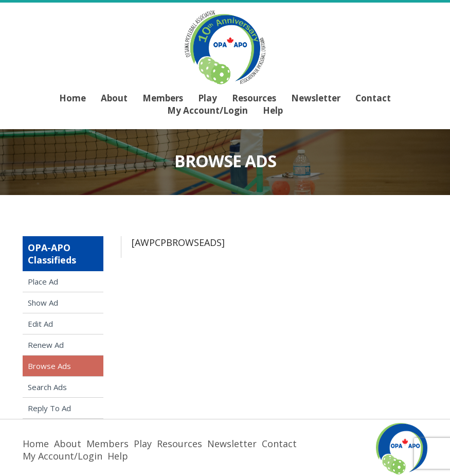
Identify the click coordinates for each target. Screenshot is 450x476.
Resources (254, 98)
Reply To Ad (49, 408)
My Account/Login (208, 110)
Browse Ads (49, 366)
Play (208, 98)
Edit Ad (40, 324)
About (114, 98)
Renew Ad (46, 345)
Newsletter (316, 98)
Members (163, 98)
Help (273, 110)
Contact (373, 98)
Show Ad (43, 303)
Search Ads (47, 387)
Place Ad (43, 281)
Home (73, 98)
